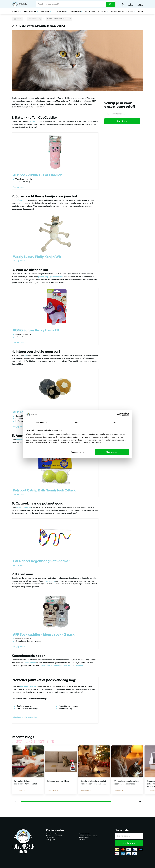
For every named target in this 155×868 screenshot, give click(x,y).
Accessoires (102, 11)
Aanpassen (77, 452)
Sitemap (82, 840)
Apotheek (130, 11)
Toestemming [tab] (41, 422)
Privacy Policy (51, 840)
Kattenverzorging (30, 11)
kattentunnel (45, 666)
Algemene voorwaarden (55, 836)
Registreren (122, 121)
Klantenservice (84, 838)
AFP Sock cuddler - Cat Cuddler (37, 175)
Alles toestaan (112, 452)
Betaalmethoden (85, 834)
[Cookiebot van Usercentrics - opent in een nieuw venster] (119, 414)
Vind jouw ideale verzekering (25, 717)
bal (25, 356)
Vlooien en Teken (60, 11)
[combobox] (76, 4)
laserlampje (68, 666)
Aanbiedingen (90, 11)
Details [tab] (77, 422)
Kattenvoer (16, 11)
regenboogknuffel (24, 508)
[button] (15, 801)
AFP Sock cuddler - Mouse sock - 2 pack (44, 635)
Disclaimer (50, 838)
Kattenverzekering (117, 11)
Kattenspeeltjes (75, 11)
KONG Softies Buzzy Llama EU (36, 331)
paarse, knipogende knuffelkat (51, 277)
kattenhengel (56, 666)
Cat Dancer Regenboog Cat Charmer (42, 561)
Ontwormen (45, 11)
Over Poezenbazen (53, 834)
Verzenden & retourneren (88, 836)
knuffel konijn (20, 200)
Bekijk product (19, 187)
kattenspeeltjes (30, 663)
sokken (32, 122)
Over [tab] (114, 422)
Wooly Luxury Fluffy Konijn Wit (37, 257)
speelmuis (79, 666)
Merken (141, 11)
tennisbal (20, 440)
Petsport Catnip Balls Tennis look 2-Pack (44, 491)
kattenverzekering (28, 687)
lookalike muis (49, 581)
